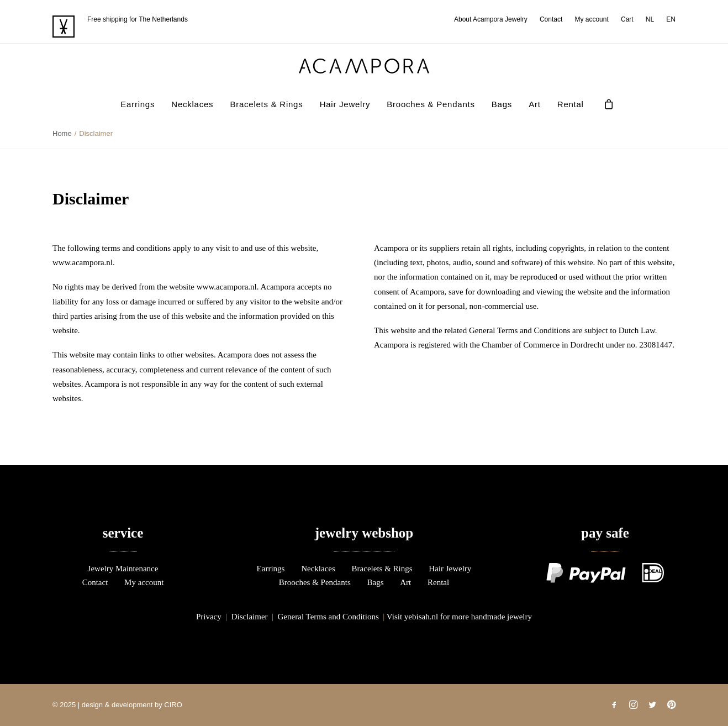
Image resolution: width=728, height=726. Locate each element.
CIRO (173, 705)
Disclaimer (250, 617)
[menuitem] (493, 19)
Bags (502, 104)
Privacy (209, 617)
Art (534, 104)
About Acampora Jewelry (491, 19)
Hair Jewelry (345, 104)
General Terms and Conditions (328, 617)
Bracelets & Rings (266, 104)
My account (591, 19)
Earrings (138, 104)
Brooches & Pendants (431, 104)
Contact (551, 19)
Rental (571, 104)
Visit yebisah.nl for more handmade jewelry (459, 617)
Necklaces (192, 104)
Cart (627, 19)
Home (62, 133)
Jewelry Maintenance (123, 569)
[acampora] (364, 66)
